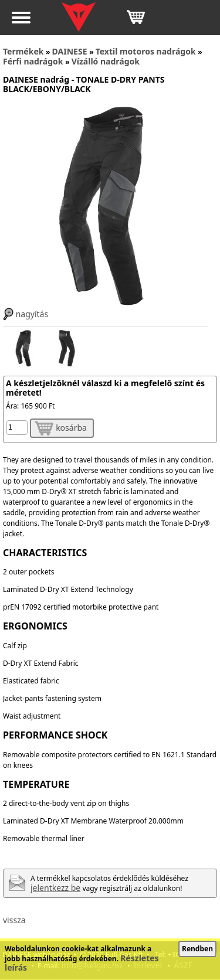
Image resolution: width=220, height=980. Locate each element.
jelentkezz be (55, 888)
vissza (14, 920)
